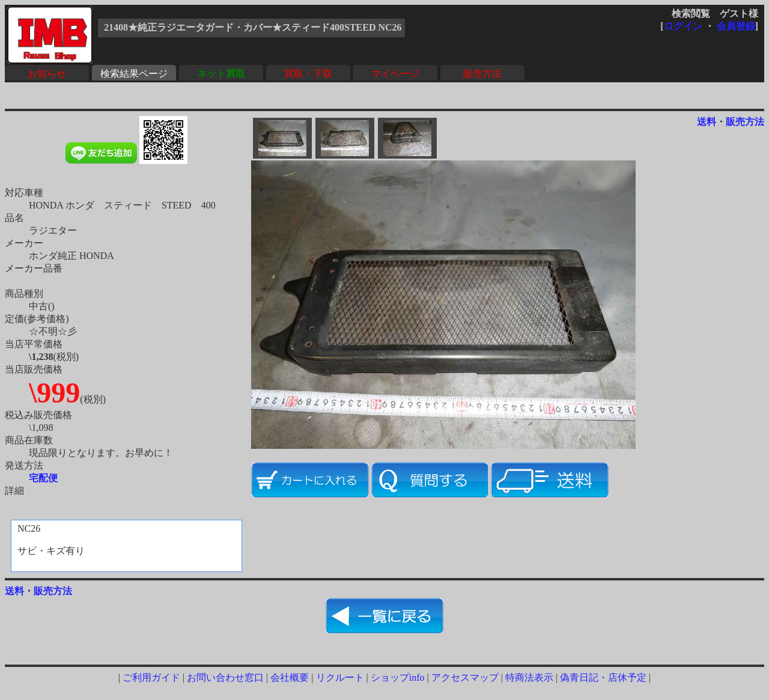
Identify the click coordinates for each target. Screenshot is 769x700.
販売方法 (482, 74)
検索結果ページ (134, 74)
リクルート (340, 677)
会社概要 (290, 677)
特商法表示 (529, 677)
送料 (707, 122)
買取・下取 (308, 74)
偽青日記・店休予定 (603, 677)
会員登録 (736, 26)
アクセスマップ (465, 677)
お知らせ (47, 74)
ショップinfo (398, 677)
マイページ (395, 74)
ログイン (683, 26)
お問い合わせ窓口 (225, 677)
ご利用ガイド (151, 677)
